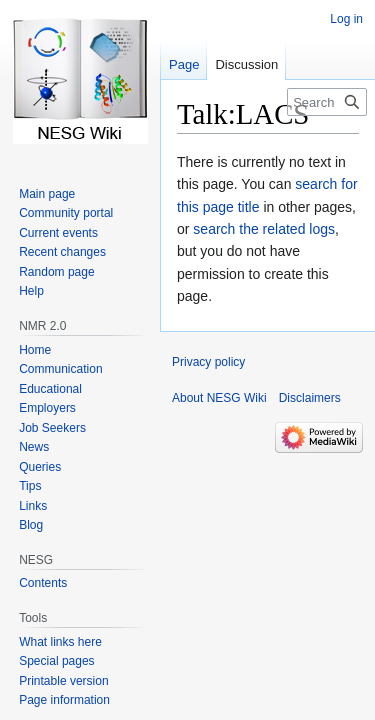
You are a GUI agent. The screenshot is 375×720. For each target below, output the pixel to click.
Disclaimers (310, 398)
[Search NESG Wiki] (327, 102)
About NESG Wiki (219, 398)
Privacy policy (208, 362)
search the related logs (264, 229)
